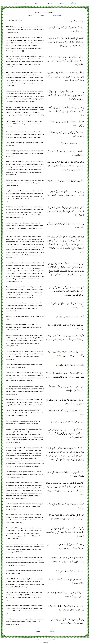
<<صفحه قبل (52, 631)
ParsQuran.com (45, 642)
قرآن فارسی (43, 641)
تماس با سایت (38, 639)
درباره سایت (53, 639)
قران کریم (48, 641)
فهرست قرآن (49, 4)
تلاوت (43, 15)
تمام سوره (51, 629)
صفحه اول (61, 4)
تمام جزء (39, 629)
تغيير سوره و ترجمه (58, 15)
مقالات (25, 4)
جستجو (30, 15)
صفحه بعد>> (38, 631)
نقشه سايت (45, 639)
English (15, 4)
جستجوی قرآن (37, 4)
